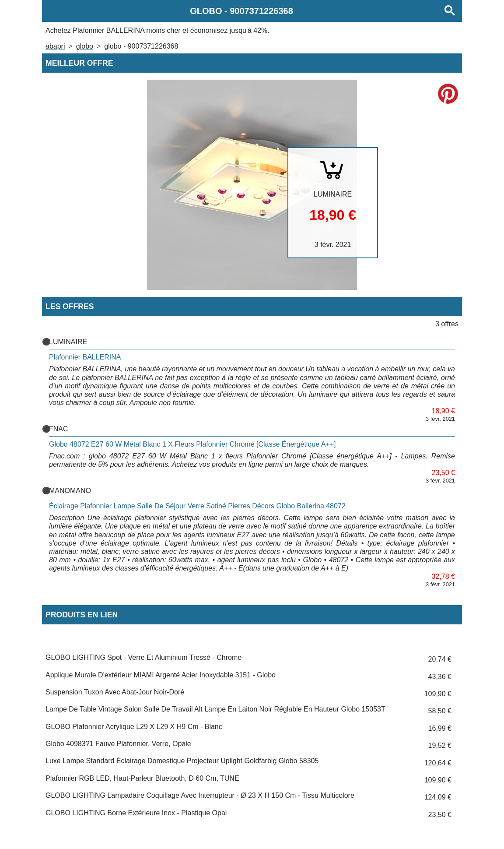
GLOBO (85, 46)
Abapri (55, 46)
